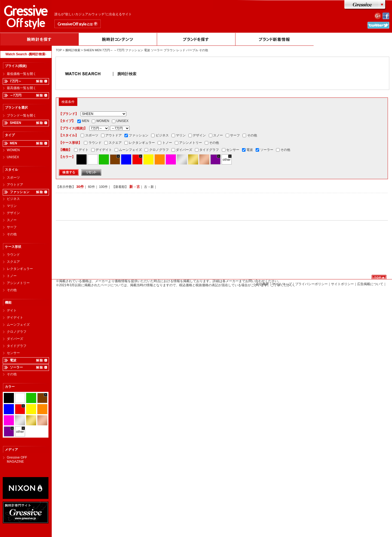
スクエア (13, 262)
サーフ (12, 227)
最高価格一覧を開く (22, 88)
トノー (12, 276)
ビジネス (13, 199)
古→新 (149, 187)
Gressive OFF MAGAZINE (17, 458)
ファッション (20, 192)
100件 (103, 187)
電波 (13, 360)
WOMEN (13, 150)
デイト (12, 310)
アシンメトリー (18, 283)
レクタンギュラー (20, 269)
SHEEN (15, 123)
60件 (91, 187)
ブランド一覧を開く (22, 115)
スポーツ (13, 178)
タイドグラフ (17, 346)
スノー (12, 220)
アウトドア (15, 185)
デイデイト (15, 318)
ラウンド (13, 255)
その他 (12, 234)
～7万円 (16, 95)
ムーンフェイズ (18, 325)
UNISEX (13, 157)
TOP (59, 50)
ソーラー (16, 367)
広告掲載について (370, 284)
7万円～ (16, 81)
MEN (13, 143)
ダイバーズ (15, 339)
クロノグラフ (17, 332)
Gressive (365, 5)
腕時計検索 (73, 50)
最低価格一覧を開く (22, 74)
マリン (12, 206)
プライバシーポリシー (311, 284)
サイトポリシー (342, 284)
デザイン (13, 213)
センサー (13, 353)
